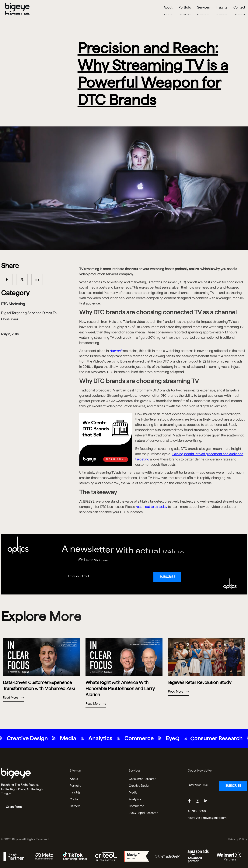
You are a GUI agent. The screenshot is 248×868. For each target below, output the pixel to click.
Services (203, 12)
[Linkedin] (208, 801)
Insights (222, 12)
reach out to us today (152, 507)
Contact (239, 12)
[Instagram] (200, 801)
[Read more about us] (31, 774)
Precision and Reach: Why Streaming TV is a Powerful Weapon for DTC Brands (153, 74)
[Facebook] (191, 801)
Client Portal (14, 807)
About (168, 12)
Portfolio (185, 12)
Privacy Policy (238, 839)
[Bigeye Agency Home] (17, 12)
